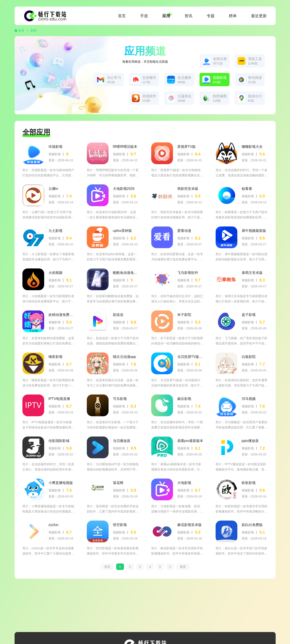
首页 (122, 16)
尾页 (183, 567)
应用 (166, 16)
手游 (144, 16)
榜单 (233, 16)
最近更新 (259, 16)
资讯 (188, 16)
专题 (211, 16)
